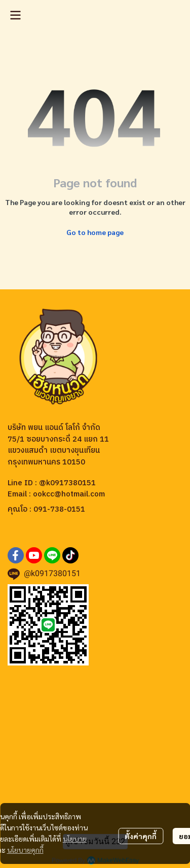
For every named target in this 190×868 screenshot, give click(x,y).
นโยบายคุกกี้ (25, 850)
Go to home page (95, 232)
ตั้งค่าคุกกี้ (141, 836)
